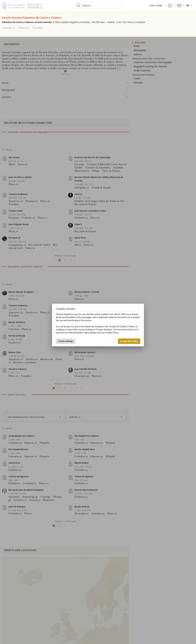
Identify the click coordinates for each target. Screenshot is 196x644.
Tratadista (38, 28)
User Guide (156, 5)
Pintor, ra (24, 28)
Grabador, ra (8, 28)
